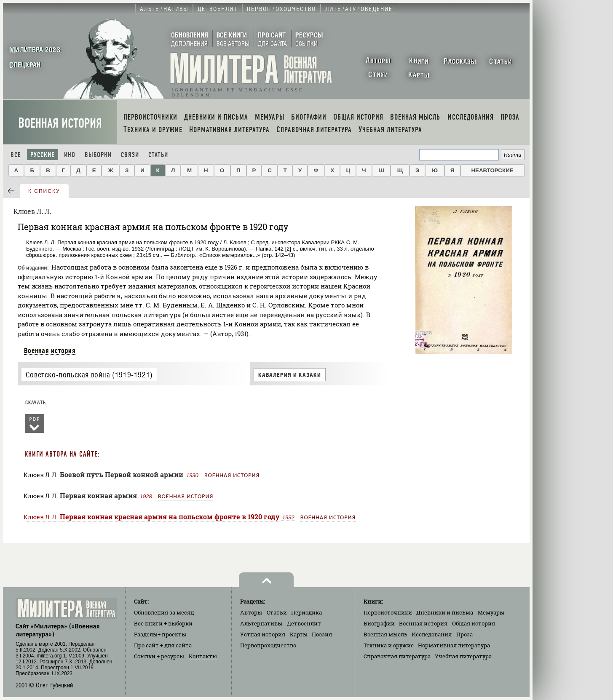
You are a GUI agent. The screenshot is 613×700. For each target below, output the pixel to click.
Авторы (251, 612)
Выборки (98, 155)
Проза (464, 634)
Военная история (60, 123)
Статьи (158, 155)
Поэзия (322, 634)
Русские (43, 155)
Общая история (474, 623)
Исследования (432, 634)
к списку (44, 191)
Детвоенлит (304, 623)
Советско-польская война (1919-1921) (89, 375)
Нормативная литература (454, 645)
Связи (130, 155)
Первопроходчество (268, 645)
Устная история (263, 634)
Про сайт (163, 645)
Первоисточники (388, 612)
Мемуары (491, 612)
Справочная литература (397, 656)
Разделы (160, 634)
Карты (299, 634)
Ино (70, 155)
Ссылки (159, 656)
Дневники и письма (445, 612)
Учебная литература (463, 656)
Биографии (379, 623)
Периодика (306, 612)
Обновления (164, 612)
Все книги (163, 623)
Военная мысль (385, 634)
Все (16, 155)
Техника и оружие (389, 645)
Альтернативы (261, 623)
